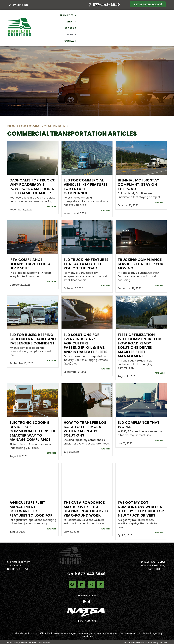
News (137, 22)
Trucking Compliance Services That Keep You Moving (141, 252)
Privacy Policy (13, 631)
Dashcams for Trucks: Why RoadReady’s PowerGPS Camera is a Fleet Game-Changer (32, 175)
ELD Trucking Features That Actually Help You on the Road (86, 252)
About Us (122, 22)
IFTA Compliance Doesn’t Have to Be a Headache (30, 252)
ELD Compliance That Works (139, 413)
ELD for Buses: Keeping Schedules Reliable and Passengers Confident (33, 327)
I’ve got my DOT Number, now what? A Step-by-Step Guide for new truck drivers (141, 497)
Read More (51, 195)
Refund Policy (45, 631)
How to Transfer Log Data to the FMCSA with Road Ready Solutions (85, 417)
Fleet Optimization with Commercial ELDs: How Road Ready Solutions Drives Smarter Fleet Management (141, 334)
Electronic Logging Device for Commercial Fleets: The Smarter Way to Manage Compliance (33, 419)
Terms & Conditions (29, 631)
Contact (152, 22)
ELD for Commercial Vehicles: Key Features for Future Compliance (86, 175)
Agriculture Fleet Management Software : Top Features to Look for (31, 497)
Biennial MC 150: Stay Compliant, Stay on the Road (138, 173)
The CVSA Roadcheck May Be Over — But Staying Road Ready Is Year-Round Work (86, 497)
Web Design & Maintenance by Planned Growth (145, 636)
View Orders (18, 5)
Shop (107, 22)
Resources (90, 22)
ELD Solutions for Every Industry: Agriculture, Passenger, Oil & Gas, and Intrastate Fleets (86, 332)
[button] (90, 22)
